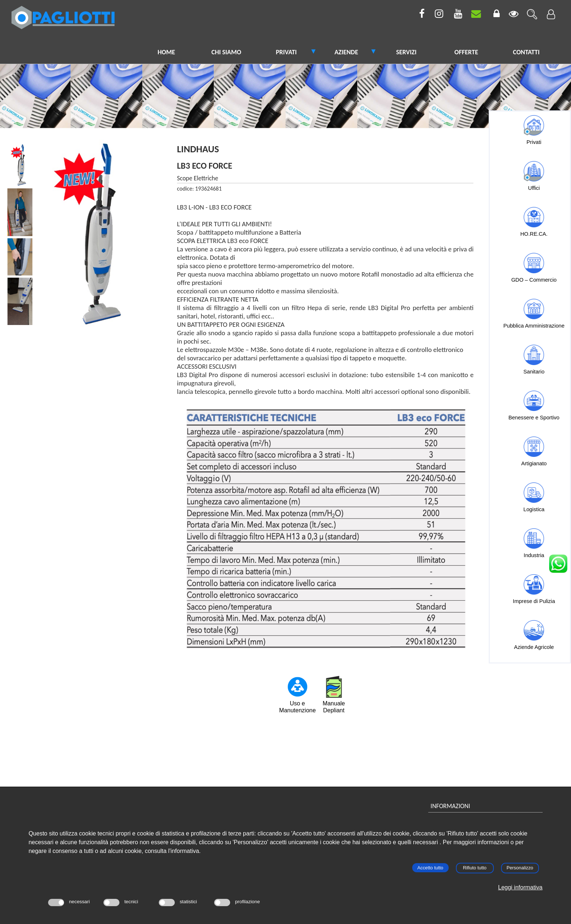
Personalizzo (520, 868)
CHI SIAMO (227, 52)
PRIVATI (286, 52)
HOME (166, 52)
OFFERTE (466, 52)
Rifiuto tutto (475, 868)
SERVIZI (406, 52)
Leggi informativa (520, 887)
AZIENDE (346, 52)
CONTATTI (526, 52)
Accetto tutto (430, 868)
